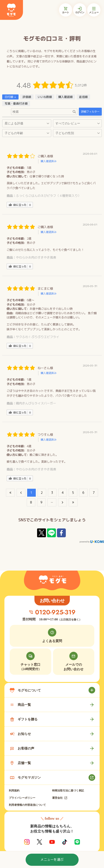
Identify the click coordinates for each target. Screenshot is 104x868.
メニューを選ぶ (52, 860)
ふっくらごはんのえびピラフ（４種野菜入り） (48, 196)
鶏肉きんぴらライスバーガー (36, 403)
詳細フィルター (90, 112)
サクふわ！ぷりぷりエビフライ (38, 337)
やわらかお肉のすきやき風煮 (36, 257)
